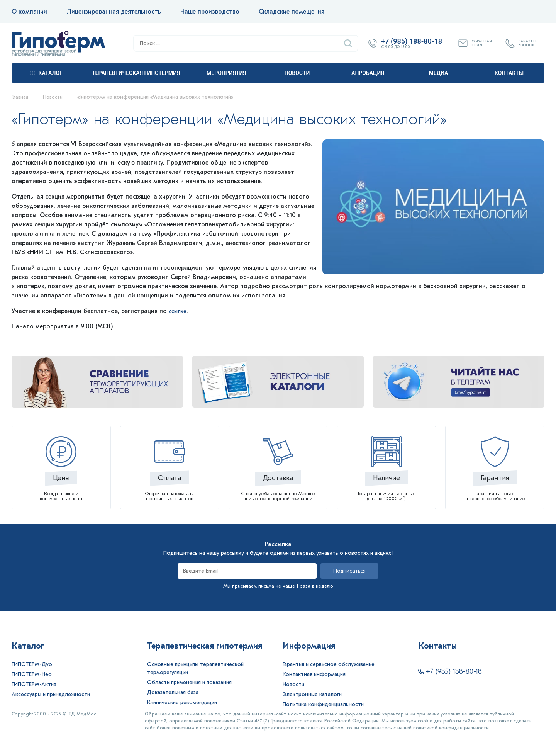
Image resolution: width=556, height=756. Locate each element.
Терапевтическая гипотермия (136, 73)
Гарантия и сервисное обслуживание (329, 664)
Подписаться (349, 571)
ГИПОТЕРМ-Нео (32, 674)
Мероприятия (226, 73)
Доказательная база (173, 692)
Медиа (439, 73)
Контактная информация (314, 674)
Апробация (368, 73)
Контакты (509, 73)
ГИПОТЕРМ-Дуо (32, 664)
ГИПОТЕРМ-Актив (34, 684)
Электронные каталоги (312, 694)
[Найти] (348, 43)
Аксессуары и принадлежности (51, 694)
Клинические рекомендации (182, 702)
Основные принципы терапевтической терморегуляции (195, 668)
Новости (297, 73)
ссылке (179, 311)
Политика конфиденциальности (323, 704)
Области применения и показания (189, 682)
